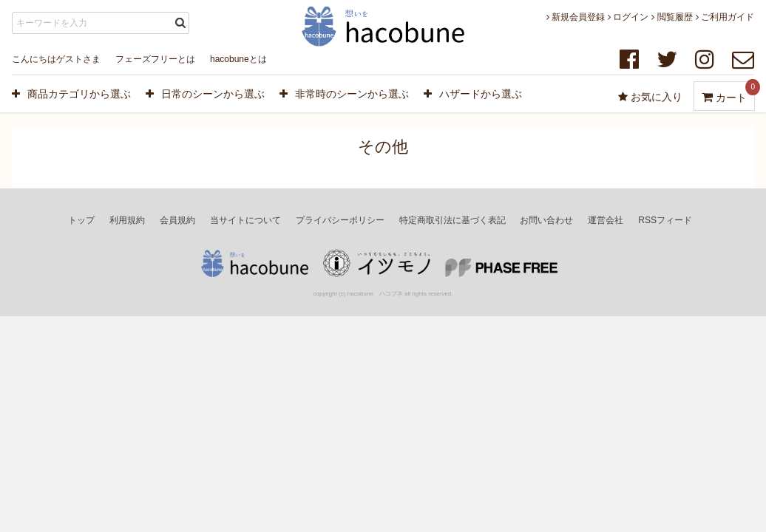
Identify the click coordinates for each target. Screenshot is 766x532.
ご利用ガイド (725, 17)
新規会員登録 (576, 17)
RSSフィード (665, 220)
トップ (81, 220)
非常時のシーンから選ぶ (344, 94)
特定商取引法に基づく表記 (453, 220)
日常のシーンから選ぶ (205, 94)
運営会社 (606, 220)
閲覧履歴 (672, 17)
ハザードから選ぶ (473, 94)
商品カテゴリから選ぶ (71, 94)
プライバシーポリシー (340, 220)
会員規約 (177, 220)
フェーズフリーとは (155, 59)
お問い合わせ (546, 220)
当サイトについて (245, 220)
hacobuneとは (238, 59)
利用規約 (127, 220)
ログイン (628, 17)
